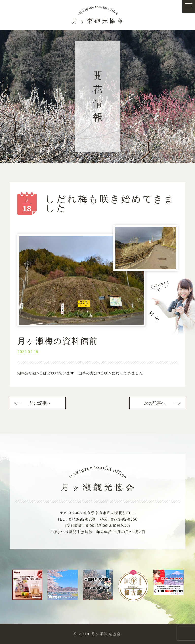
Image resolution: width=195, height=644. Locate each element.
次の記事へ (155, 403)
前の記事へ (40, 403)
